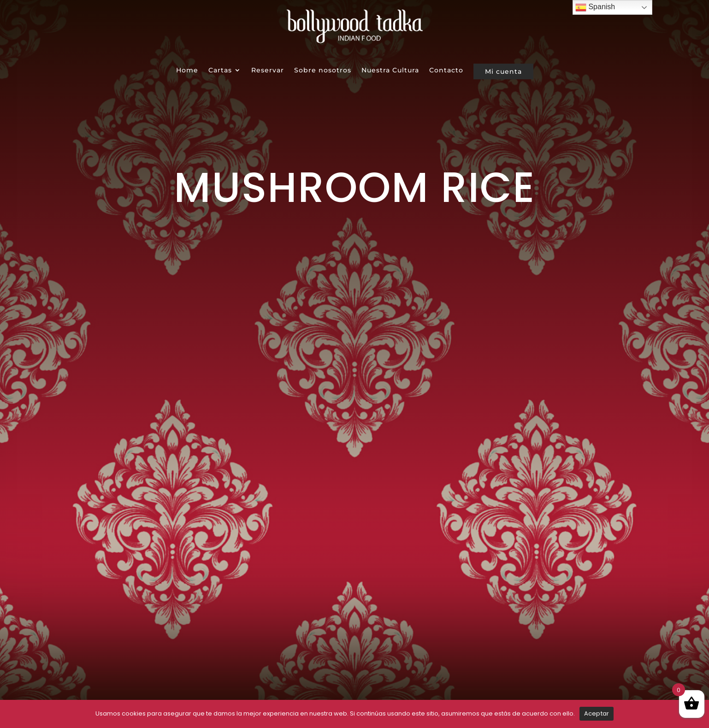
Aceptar (597, 713)
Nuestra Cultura (390, 70)
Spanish (595, 7)
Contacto (446, 70)
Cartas (220, 70)
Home (187, 70)
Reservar (268, 70)
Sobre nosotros (323, 70)
